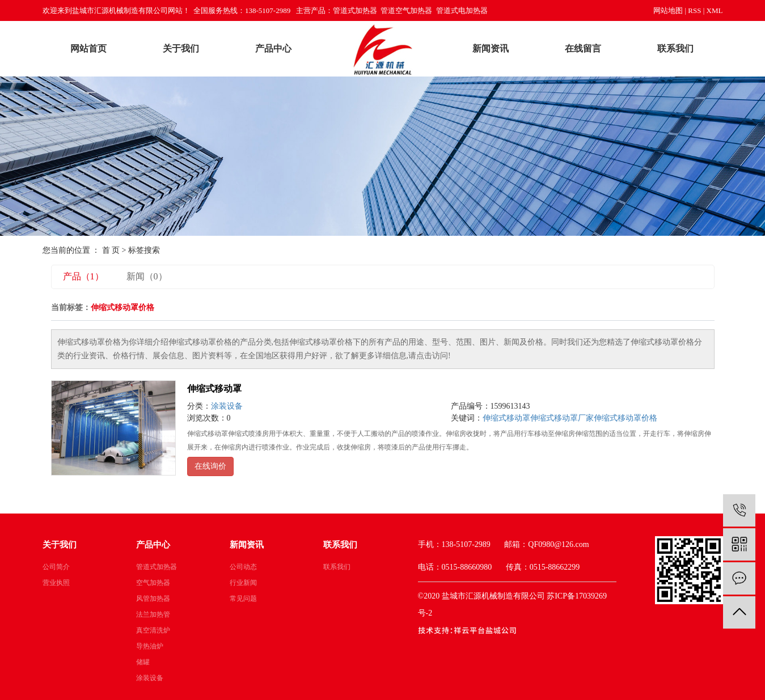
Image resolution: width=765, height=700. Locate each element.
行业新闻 (243, 583)
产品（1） (83, 276)
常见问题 (243, 599)
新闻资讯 (491, 48)
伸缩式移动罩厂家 (562, 418)
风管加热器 (153, 599)
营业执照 (56, 583)
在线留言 (583, 48)
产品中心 (273, 48)
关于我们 (181, 48)
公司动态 (243, 567)
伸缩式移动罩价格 (625, 418)
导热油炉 (150, 646)
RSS (694, 10)
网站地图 (668, 10)
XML (715, 10)
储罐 (143, 662)
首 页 (111, 250)
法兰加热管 (153, 614)
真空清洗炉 (153, 630)
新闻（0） (147, 276)
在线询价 (210, 466)
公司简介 (56, 567)
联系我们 (675, 48)
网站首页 (88, 48)
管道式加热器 (157, 567)
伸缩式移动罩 (214, 389)
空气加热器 (153, 583)
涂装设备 (227, 406)
